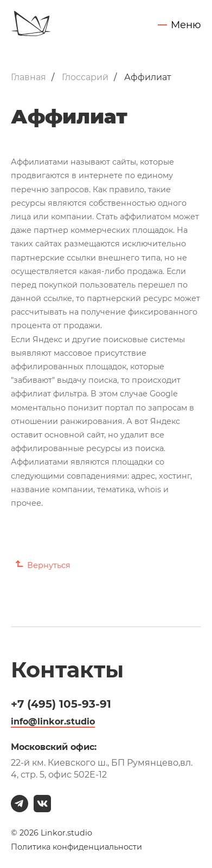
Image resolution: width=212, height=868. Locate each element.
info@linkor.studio (53, 722)
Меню (186, 25)
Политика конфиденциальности (76, 847)
